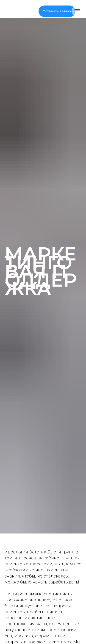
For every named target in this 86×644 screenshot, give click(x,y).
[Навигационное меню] (77, 11)
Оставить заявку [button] (57, 11)
